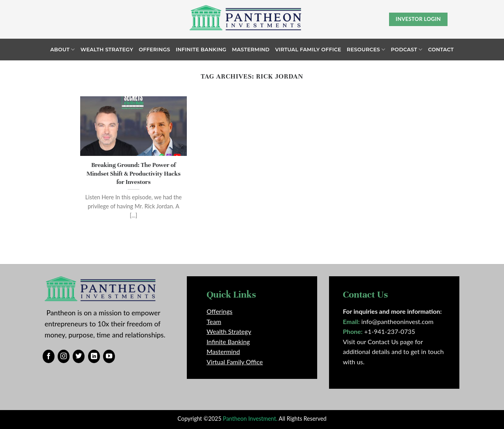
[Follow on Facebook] (49, 356)
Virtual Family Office (308, 50)
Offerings (154, 50)
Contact (441, 50)
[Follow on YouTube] (109, 356)
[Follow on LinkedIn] (94, 356)
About (62, 50)
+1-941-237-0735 (390, 331)
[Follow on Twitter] (79, 356)
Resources (366, 50)
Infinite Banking (201, 50)
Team (214, 321)
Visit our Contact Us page (378, 342)
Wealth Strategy (107, 50)
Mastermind (251, 50)
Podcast (407, 50)
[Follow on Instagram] (64, 356)
